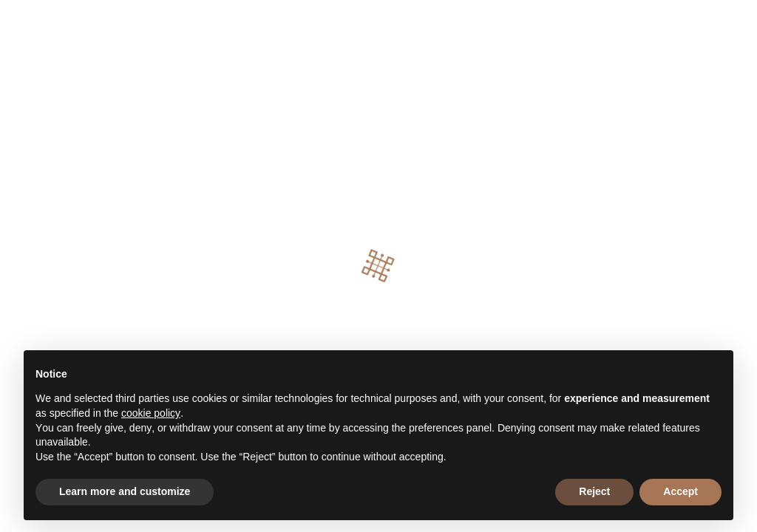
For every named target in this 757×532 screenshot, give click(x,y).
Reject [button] (594, 491)
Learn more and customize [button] (125, 491)
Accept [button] (680, 491)
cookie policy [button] (151, 413)
